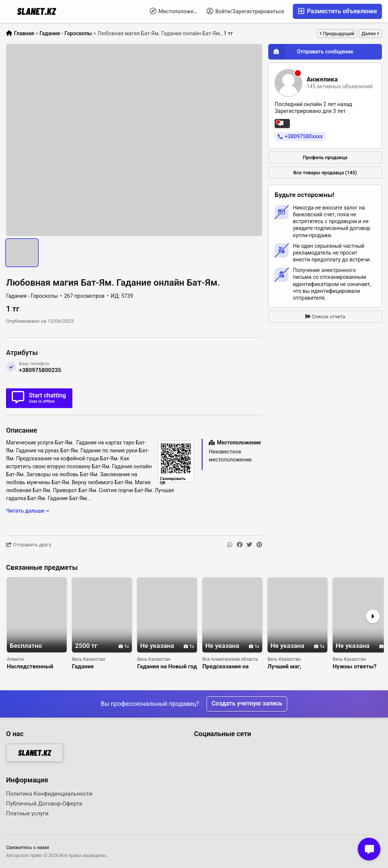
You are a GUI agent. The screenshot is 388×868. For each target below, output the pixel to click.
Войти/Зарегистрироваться (245, 11)
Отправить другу (29, 545)
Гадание (83, 667)
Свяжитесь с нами (27, 847)
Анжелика (322, 79)
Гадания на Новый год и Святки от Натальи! (167, 667)
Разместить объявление (337, 11)
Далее (370, 34)
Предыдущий (337, 34)
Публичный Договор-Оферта (44, 804)
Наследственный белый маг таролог (32, 667)
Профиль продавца (325, 157)
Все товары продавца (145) (325, 173)
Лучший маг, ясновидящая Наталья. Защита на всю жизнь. (295, 667)
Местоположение (176, 11)
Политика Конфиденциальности (49, 794)
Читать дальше (28, 511)
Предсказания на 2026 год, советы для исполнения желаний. (232, 667)
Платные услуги (27, 813)
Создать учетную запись (247, 704)
